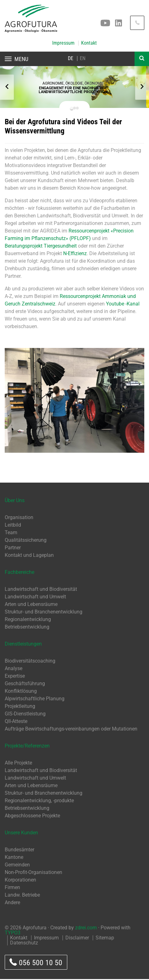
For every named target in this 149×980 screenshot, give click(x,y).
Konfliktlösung (21, 692)
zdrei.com (86, 929)
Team (11, 533)
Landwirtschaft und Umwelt (35, 598)
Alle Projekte (18, 764)
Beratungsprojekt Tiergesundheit (41, 247)
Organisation (19, 518)
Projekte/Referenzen (27, 747)
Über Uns (15, 501)
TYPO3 (13, 934)
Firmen (12, 888)
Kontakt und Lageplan (29, 556)
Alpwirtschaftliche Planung (35, 700)
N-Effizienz (75, 254)
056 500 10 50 (36, 963)
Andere (12, 903)
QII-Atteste (16, 722)
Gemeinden (17, 866)
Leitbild (13, 526)
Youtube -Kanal (123, 305)
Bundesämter (19, 851)
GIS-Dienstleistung (25, 715)
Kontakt (89, 43)
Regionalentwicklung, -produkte (39, 801)
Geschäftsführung (25, 684)
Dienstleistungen (23, 645)
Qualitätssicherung (26, 541)
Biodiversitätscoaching (30, 662)
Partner (13, 549)
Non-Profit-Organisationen (33, 873)
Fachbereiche (19, 573)
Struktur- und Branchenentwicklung (44, 613)
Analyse (14, 669)
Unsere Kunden (21, 834)
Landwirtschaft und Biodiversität (41, 590)
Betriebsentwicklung (27, 628)
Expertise (15, 677)
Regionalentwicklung (28, 620)
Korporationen (20, 881)
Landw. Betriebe (22, 896)
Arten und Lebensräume (31, 605)
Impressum (63, 43)
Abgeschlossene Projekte (32, 817)
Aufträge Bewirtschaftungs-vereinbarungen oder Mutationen (71, 730)
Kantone (14, 858)
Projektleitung (20, 707)
